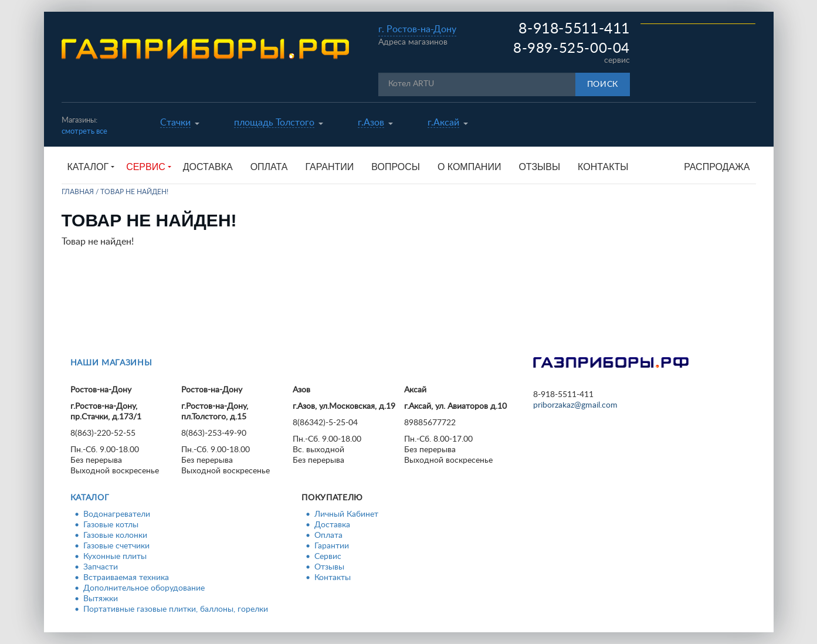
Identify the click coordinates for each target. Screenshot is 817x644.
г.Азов (371, 123)
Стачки (175, 123)
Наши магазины (111, 363)
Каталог (90, 498)
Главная (78, 192)
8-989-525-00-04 (572, 49)
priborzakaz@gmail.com (575, 405)
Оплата (269, 167)
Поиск (603, 84)
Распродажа (717, 167)
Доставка (208, 167)
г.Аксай (443, 123)
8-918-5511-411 (574, 29)
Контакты (603, 167)
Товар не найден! (134, 192)
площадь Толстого (274, 123)
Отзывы (539, 167)
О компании (469, 167)
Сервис (328, 557)
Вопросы (396, 167)
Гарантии (329, 167)
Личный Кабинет (346, 514)
